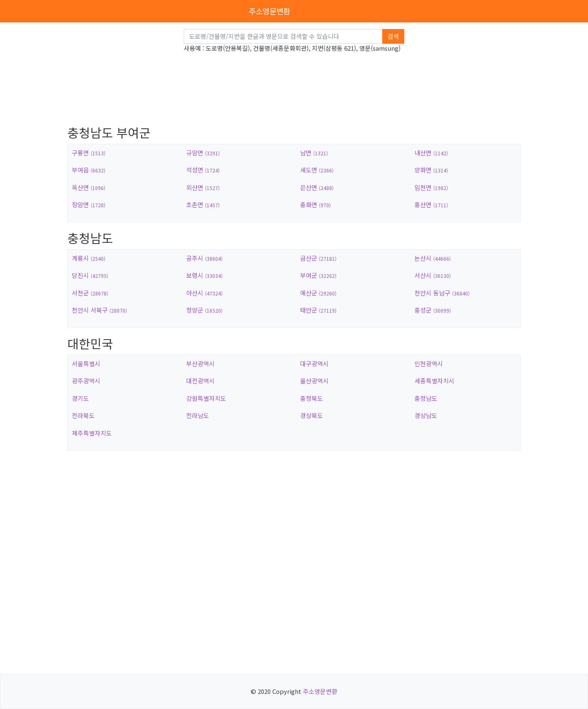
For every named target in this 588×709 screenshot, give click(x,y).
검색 (393, 36)
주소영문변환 (269, 11)
